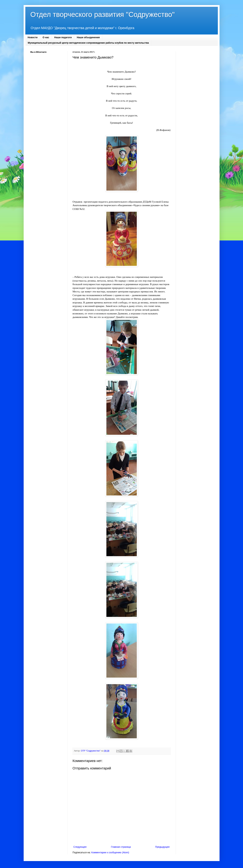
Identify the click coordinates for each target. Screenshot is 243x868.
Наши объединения (88, 37)
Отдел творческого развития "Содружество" (103, 14)
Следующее (80, 847)
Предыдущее (162, 847)
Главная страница (121, 847)
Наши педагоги (63, 37)
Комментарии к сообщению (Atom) (110, 852)
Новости (33, 37)
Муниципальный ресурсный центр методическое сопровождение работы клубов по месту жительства (88, 43)
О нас (46, 37)
